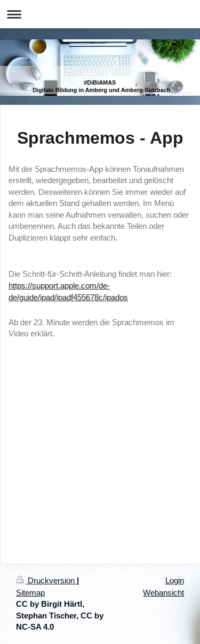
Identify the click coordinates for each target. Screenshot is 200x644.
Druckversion (46, 580)
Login (175, 580)
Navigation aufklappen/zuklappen (100, 14)
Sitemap (30, 593)
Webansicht (163, 593)
